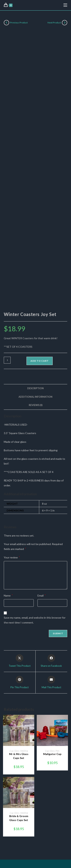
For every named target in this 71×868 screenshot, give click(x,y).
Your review (12, 557)
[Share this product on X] (20, 661)
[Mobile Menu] (65, 5)
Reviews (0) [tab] (36, 405)
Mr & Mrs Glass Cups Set (19, 756)
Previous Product (19, 23)
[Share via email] (51, 683)
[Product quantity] (7, 360)
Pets (57, 751)
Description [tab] (35, 388)
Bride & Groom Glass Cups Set (19, 818)
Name (8, 595)
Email (42, 595)
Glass (17, 751)
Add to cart (40, 361)
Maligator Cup (52, 754)
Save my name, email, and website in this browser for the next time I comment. (35, 620)
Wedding (24, 751)
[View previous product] (6, 23)
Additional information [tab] (35, 397)
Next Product (54, 23)
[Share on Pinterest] (20, 683)
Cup (12, 751)
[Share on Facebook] (51, 661)
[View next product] (65, 23)
